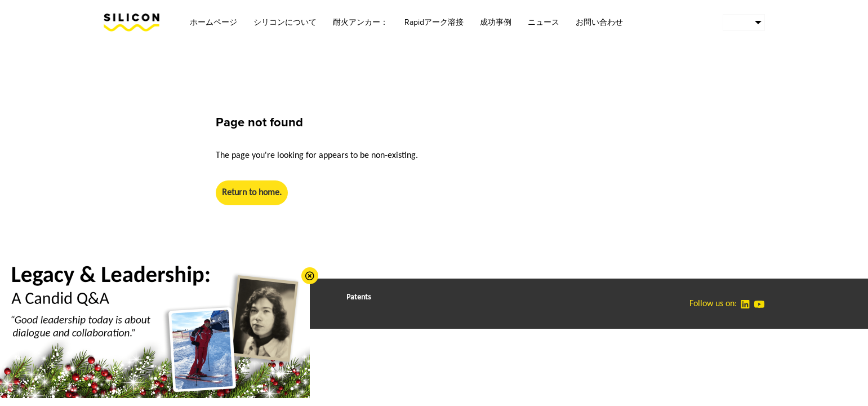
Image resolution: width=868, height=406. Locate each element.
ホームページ (213, 22)
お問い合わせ (599, 22)
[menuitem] (744, 23)
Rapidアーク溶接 (434, 22)
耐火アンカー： (360, 22)
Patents (359, 297)
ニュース (544, 22)
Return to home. (252, 193)
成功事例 (496, 22)
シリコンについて (285, 22)
